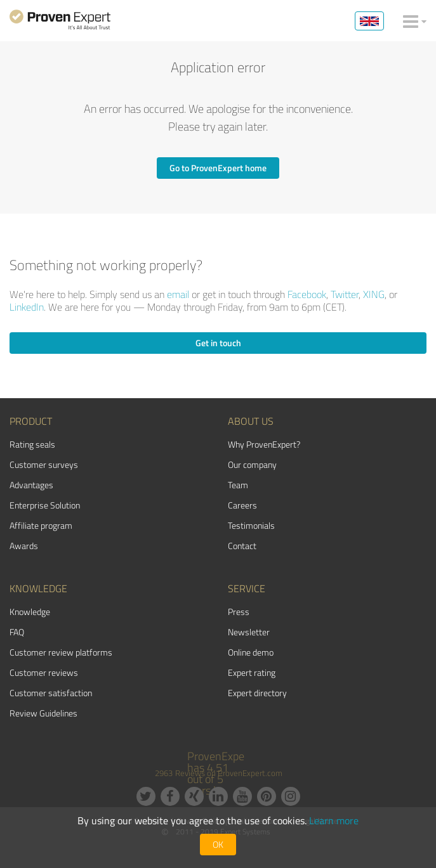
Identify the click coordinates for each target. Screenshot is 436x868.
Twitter (345, 294)
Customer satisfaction (51, 693)
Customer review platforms (61, 652)
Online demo (251, 652)
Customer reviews (44, 672)
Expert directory (257, 693)
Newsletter (249, 632)
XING (374, 294)
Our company (252, 464)
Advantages (31, 485)
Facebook (307, 294)
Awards (24, 546)
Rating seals (32, 444)
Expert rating (252, 672)
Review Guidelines (43, 713)
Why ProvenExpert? (264, 444)
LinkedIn (27, 307)
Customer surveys (44, 464)
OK (218, 844)
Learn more (334, 820)
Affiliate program (41, 525)
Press (239, 612)
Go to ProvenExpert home (218, 168)
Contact (242, 546)
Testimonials (251, 525)
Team (238, 485)
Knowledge (30, 612)
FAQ (17, 632)
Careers (242, 505)
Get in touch (218, 343)
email (178, 294)
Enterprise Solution (45, 505)
